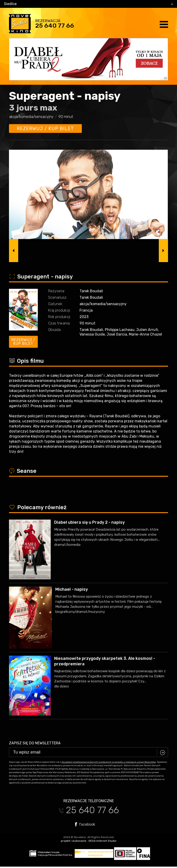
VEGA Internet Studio (102, 841)
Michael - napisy (72, 589)
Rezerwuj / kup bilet (45, 129)
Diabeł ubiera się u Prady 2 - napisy (89, 522)
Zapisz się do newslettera (35, 743)
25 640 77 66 (55, 26)
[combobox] (88, 4)
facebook (85, 824)
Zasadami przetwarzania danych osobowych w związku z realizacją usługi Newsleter (109, 762)
